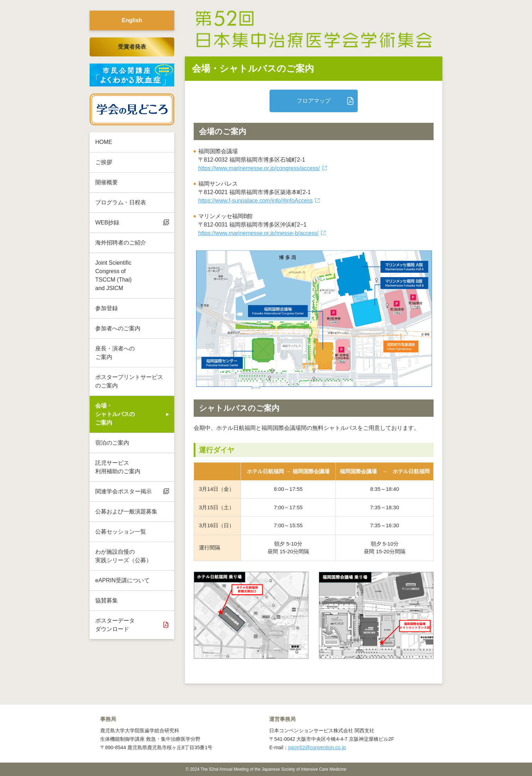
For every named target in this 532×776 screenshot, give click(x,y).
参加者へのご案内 (118, 328)
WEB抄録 (107, 222)
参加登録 (107, 308)
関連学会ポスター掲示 (123, 491)
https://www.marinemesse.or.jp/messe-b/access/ (258, 233)
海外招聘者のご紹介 (121, 243)
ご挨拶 (104, 162)
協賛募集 (107, 600)
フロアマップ (314, 101)
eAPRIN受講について (122, 580)
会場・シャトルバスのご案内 (115, 414)
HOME (104, 142)
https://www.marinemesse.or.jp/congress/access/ (259, 168)
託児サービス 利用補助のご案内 (118, 467)
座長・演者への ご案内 (115, 353)
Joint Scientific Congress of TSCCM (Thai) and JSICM (113, 275)
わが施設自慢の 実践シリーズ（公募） (123, 556)
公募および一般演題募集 (126, 512)
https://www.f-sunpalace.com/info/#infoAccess (256, 201)
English (132, 20)
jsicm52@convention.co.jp (317, 747)
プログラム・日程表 (121, 202)
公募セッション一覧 (121, 532)
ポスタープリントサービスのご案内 (129, 381)
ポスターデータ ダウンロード (115, 625)
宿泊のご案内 (112, 443)
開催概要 (107, 182)
